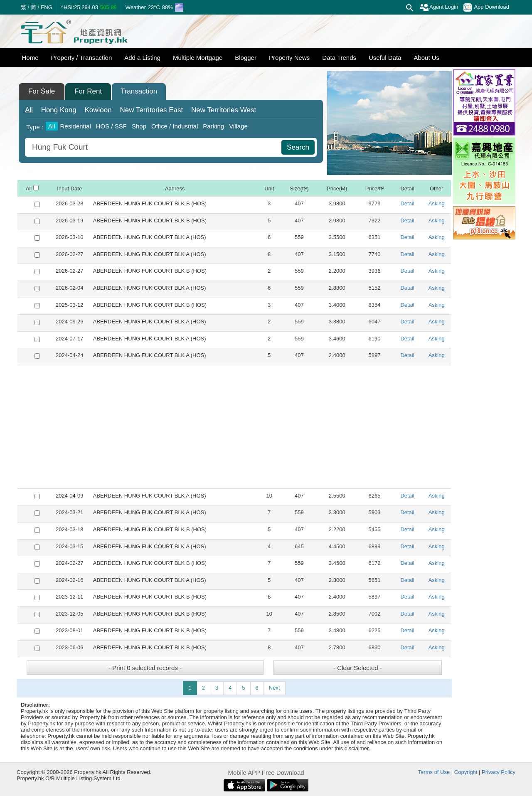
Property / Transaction (82, 58)
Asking (437, 203)
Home (30, 58)
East (151, 110)
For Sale (42, 91)
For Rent (88, 91)
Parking (213, 126)
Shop (139, 126)
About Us (426, 58)
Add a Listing (142, 58)
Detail (407, 203)
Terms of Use (434, 772)
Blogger (246, 58)
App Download (486, 7)
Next (275, 688)
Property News (289, 58)
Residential (76, 126)
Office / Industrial (175, 126)
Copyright (466, 772)
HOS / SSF (111, 126)
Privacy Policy (499, 772)
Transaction (139, 91)
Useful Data (385, 58)
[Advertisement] (234, 427)
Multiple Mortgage (198, 58)
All (29, 110)
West (224, 110)
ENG (47, 7)
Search (298, 147)
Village (238, 126)
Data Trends (339, 58)
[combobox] (154, 147)
